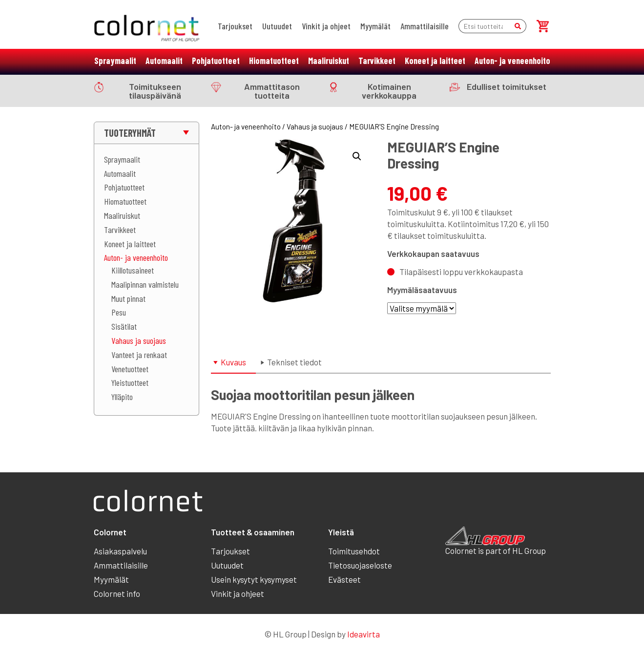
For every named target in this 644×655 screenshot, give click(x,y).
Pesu (119, 312)
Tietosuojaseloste (360, 565)
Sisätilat (124, 326)
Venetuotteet (130, 369)
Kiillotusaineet (133, 270)
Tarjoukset (235, 26)
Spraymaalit (115, 61)
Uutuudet (277, 26)
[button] (357, 156)
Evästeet (344, 579)
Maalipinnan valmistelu (145, 284)
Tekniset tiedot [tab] (294, 362)
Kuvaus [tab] (233, 362)
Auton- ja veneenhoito (512, 61)
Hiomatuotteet (274, 61)
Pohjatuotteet (216, 61)
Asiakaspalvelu (120, 551)
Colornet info (117, 593)
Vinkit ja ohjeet (326, 26)
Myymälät (375, 26)
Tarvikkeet (377, 61)
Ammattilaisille (425, 26)
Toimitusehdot (354, 551)
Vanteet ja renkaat (139, 355)
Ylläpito (122, 397)
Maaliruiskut (329, 61)
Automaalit (164, 61)
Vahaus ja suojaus (139, 340)
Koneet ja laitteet (435, 61)
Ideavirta (364, 634)
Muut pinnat (128, 298)
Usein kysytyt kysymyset (254, 579)
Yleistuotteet (130, 382)
